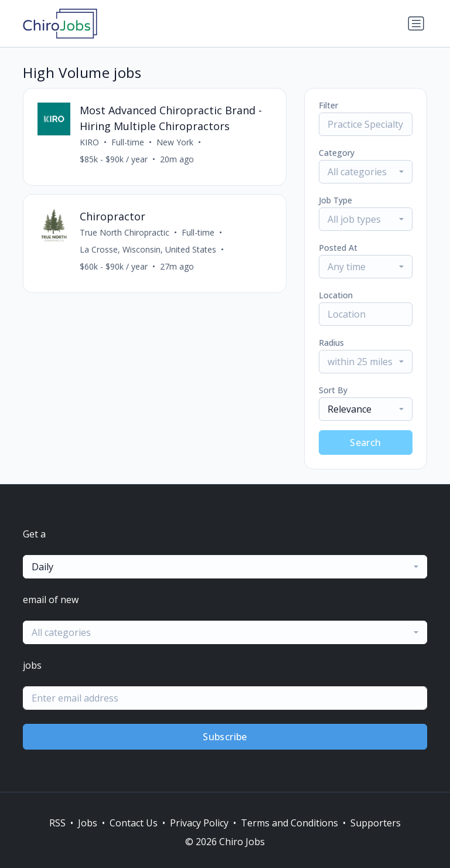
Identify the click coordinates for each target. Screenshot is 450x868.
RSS (57, 823)
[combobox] (366, 172)
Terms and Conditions (289, 823)
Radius (331, 343)
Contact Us (134, 823)
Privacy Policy (199, 823)
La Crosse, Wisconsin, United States (148, 249)
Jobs (88, 823)
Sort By (333, 390)
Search (365, 442)
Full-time (128, 142)
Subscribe (225, 737)
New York (175, 142)
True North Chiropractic (125, 232)
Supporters (376, 823)
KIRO (89, 142)
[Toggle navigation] (416, 23)
